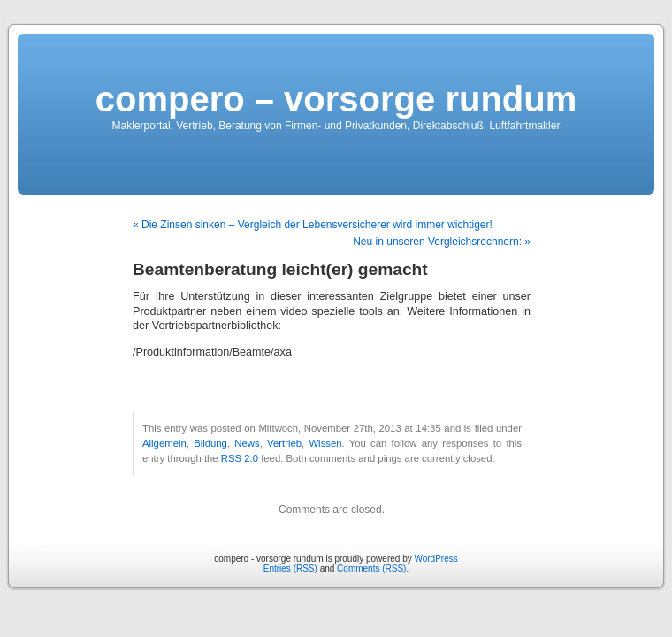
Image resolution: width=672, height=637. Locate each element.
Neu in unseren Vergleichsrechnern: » (442, 242)
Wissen (325, 443)
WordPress (435, 559)
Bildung (210, 443)
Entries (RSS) (290, 568)
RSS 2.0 (240, 458)
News (247, 443)
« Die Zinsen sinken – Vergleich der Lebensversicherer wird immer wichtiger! (313, 225)
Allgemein (164, 443)
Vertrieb (284, 443)
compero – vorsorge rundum (336, 99)
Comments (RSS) (371, 568)
